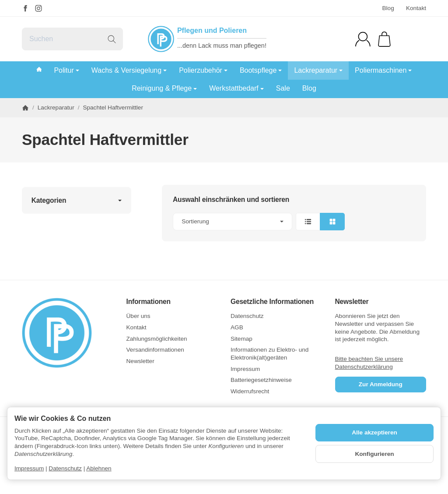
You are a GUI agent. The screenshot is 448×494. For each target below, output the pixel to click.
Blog (388, 8)
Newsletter (352, 302)
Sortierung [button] (233, 221)
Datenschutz (65, 468)
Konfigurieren (374, 454)
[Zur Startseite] (68, 333)
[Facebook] (25, 8)
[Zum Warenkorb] (384, 39)
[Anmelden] (363, 39)
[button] (294, 222)
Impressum (29, 468)
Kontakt (416, 8)
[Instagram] (38, 8)
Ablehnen (99, 468)
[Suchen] (72, 39)
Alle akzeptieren (374, 432)
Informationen (149, 302)
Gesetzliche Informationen (272, 302)
